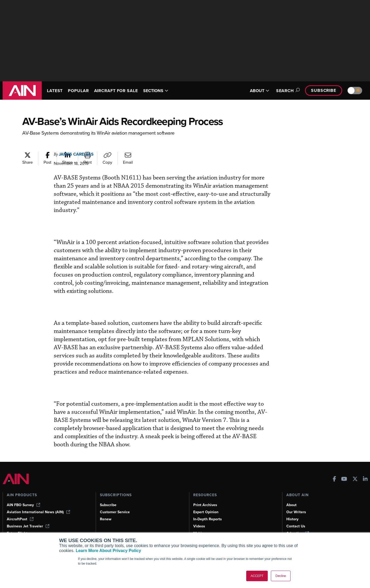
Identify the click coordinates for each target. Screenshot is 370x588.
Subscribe (324, 90)
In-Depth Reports (208, 519)
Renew (106, 519)
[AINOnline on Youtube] (344, 480)
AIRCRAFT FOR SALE (116, 91)
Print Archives (205, 505)
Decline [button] (281, 576)
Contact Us (296, 526)
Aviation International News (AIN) (38, 512)
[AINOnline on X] (355, 480)
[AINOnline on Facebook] (334, 480)
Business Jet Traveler (28, 526)
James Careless (76, 154)
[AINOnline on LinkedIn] (365, 480)
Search (287, 91)
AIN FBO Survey (23, 505)
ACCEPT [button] (257, 576)
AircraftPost (20, 519)
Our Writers (296, 512)
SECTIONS (156, 91)
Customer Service (115, 512)
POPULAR (78, 91)
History (292, 519)
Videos (199, 526)
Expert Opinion (206, 512)
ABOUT (260, 91)
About (291, 505)
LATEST (55, 91)
